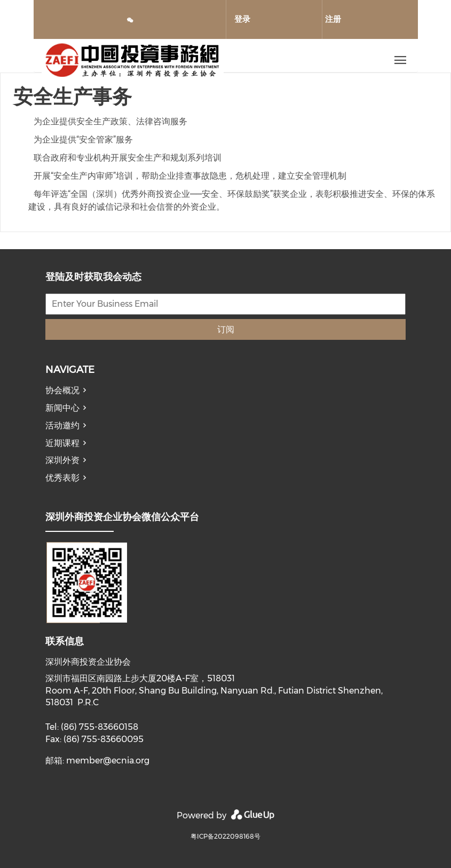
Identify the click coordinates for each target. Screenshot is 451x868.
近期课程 (62, 443)
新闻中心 (62, 408)
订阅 (226, 329)
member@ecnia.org (108, 761)
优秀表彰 (62, 478)
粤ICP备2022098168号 (225, 836)
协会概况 (62, 390)
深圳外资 (62, 460)
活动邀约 (62, 425)
